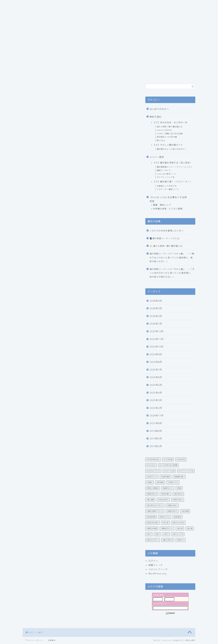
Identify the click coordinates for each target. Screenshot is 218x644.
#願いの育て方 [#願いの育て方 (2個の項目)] (168, 540)
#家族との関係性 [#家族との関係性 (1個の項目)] (153, 488)
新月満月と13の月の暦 (167, 137)
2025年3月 (156, 400)
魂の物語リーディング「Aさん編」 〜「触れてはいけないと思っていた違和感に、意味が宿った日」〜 (172, 257)
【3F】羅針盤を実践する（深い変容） (173, 163)
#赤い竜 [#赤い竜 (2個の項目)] (165, 523)
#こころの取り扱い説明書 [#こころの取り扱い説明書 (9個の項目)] (168, 465)
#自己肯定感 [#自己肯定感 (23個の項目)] (151, 517)
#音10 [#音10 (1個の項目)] (149, 534)
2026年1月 (156, 324)
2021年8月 (156, 423)
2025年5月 (156, 385)
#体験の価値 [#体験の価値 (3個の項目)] (165, 477)
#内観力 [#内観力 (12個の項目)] (149, 482)
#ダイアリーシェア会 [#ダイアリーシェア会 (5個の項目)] (186, 471)
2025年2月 (156, 408)
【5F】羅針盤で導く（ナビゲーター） (173, 182)
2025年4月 (156, 393)
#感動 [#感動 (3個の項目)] (179, 488)
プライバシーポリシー (34, 640)
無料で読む (156, 117)
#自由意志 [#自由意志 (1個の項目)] (178, 517)
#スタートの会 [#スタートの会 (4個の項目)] (169, 471)
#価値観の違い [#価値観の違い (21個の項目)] (179, 477)
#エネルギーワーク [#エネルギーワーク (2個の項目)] (153, 471)
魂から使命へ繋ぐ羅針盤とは (170, 127)
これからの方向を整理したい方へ (167, 231)
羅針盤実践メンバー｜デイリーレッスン (175, 167)
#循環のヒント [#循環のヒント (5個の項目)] (168, 488)
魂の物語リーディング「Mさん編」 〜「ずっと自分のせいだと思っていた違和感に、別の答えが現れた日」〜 (172, 273)
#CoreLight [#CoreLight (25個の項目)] (151, 465)
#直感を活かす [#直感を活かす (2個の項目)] (172, 511)
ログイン (153, 561)
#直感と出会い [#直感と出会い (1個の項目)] (172, 505)
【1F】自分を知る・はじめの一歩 (170, 122)
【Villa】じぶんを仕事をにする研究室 (168, 199)
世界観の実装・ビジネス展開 (168, 209)
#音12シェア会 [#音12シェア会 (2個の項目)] (178, 534)
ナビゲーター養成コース (168, 189)
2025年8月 (156, 362)
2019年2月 (156, 446)
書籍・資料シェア (162, 205)
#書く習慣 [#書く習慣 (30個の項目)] (150, 500)
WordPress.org (157, 574)
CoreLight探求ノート (167, 174)
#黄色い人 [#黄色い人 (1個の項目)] (181, 540)
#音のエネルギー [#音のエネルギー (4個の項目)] (153, 540)
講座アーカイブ (164, 170)
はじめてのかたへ (159, 109)
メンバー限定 (157, 157)
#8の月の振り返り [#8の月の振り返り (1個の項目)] (153, 459)
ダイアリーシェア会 (166, 177)
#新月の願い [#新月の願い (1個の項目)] (165, 494)
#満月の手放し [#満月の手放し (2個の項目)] (178, 500)
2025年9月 (156, 354)
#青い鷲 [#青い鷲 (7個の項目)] (190, 528)
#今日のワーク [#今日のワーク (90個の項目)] (152, 477)
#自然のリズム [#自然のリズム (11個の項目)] (165, 517)
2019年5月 (156, 439)
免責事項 (52, 640)
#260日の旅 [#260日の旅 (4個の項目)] (181, 459)
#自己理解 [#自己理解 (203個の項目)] (185, 511)
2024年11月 (157, 416)
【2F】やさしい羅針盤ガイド (168, 145)
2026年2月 (156, 316)
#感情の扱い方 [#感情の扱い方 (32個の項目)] (152, 494)
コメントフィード (158, 569)
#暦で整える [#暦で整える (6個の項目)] (178, 494)
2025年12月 (157, 331)
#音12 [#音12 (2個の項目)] (166, 534)
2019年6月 (156, 431)
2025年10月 (157, 347)
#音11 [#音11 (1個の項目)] (158, 534)
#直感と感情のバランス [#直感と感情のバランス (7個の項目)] (155, 511)
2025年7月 (156, 370)
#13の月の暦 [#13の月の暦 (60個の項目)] (168, 459)
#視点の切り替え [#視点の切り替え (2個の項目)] (153, 523)
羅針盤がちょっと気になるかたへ (172, 149)
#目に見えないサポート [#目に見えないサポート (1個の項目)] (155, 505)
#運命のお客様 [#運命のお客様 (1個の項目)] (152, 528)
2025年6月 (156, 377)
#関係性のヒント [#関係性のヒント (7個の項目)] (167, 528)
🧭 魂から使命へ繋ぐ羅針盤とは (166, 246)
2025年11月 (157, 339)
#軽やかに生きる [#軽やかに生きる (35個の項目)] (178, 523)
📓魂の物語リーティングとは (165, 238)
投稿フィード (156, 565)
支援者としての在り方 (167, 186)
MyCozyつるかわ (164, 130)
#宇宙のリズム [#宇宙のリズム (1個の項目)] (173, 482)
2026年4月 (156, 301)
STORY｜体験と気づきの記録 (170, 134)
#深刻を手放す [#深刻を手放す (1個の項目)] (163, 500)
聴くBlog (161, 140)
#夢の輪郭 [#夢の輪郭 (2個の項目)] (160, 482)
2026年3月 (156, 308)
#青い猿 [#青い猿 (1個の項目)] (180, 528)
